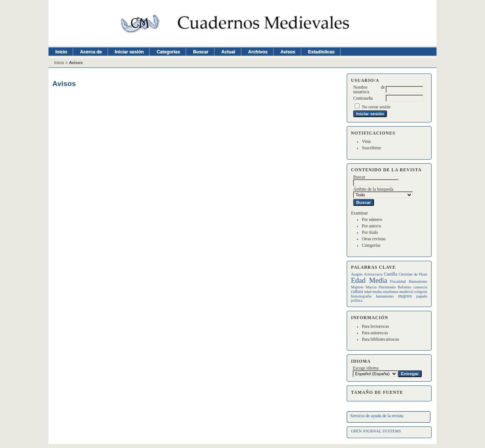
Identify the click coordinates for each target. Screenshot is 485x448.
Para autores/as (375, 333)
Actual (228, 52)
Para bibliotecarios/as (380, 339)
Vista (366, 141)
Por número (372, 219)
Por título (370, 232)
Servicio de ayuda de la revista (377, 416)
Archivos (258, 52)
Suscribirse (372, 148)
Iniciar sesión (129, 52)
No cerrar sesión (376, 107)
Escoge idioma (366, 368)
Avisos (288, 52)
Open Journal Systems (376, 431)
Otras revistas (374, 239)
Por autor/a (372, 226)
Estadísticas (321, 52)
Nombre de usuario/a (369, 89)
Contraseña (363, 98)
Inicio (61, 52)
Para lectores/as (375, 326)
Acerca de (91, 52)
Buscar (201, 52)
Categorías (371, 245)
